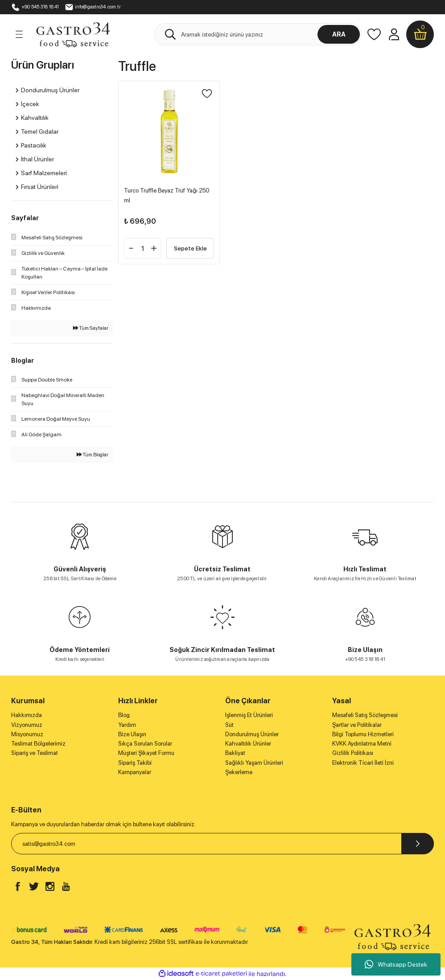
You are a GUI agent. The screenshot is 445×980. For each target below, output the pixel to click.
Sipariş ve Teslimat (35, 753)
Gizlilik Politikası (353, 753)
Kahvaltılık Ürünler (248, 743)
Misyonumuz (27, 734)
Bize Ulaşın (132, 734)
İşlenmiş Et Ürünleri (249, 715)
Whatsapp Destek (396, 964)
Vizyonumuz (27, 725)
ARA (339, 34)
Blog (124, 715)
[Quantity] (142, 248)
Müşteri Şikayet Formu (146, 753)
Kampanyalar (135, 772)
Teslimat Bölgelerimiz (38, 743)
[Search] (258, 34)
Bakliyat (235, 753)
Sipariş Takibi (135, 763)
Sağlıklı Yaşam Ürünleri (254, 763)
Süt (229, 725)
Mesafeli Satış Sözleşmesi (365, 715)
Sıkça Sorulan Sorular (145, 743)
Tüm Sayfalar (91, 328)
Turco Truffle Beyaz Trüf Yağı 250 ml (167, 195)
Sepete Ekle (190, 248)
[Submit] (418, 844)
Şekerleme (239, 772)
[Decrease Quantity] (131, 248)
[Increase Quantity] (154, 248)
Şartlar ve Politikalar (357, 725)
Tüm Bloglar (93, 455)
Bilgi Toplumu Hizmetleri (363, 734)
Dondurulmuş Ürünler (252, 734)
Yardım (127, 725)
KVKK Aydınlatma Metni (362, 743)
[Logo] (73, 34)
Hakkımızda (27, 715)
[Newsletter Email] (222, 844)
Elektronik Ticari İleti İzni (363, 763)
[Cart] (420, 34)
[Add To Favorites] (207, 94)
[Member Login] (394, 34)
